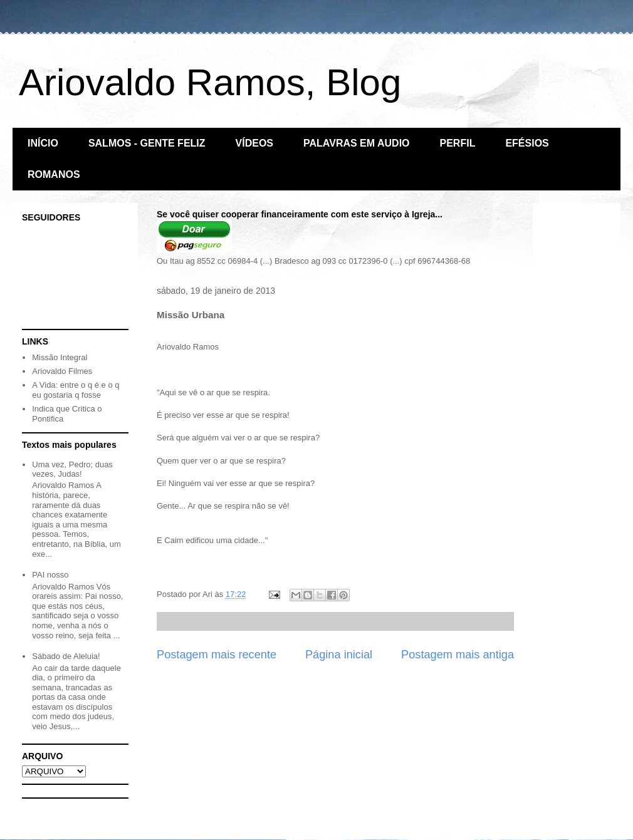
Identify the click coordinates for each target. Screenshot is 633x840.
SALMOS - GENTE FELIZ (147, 143)
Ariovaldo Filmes (62, 371)
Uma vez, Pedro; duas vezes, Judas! (72, 469)
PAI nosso (50, 575)
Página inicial (339, 655)
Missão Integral (60, 357)
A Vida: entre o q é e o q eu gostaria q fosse (76, 390)
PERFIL (458, 143)
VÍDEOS (254, 143)
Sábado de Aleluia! (66, 656)
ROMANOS (54, 174)
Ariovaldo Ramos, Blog (210, 82)
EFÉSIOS (527, 143)
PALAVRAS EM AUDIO (356, 143)
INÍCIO (43, 143)
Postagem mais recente (217, 655)
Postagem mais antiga (458, 655)
